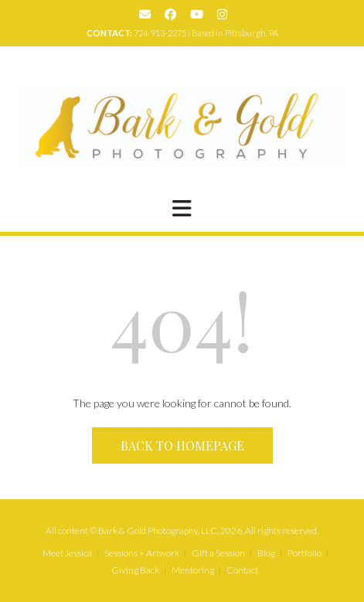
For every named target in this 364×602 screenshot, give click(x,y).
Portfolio (304, 553)
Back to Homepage (182, 446)
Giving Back (135, 570)
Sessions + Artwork (142, 553)
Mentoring (193, 570)
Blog (266, 553)
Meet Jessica (67, 553)
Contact (242, 570)
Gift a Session (218, 553)
